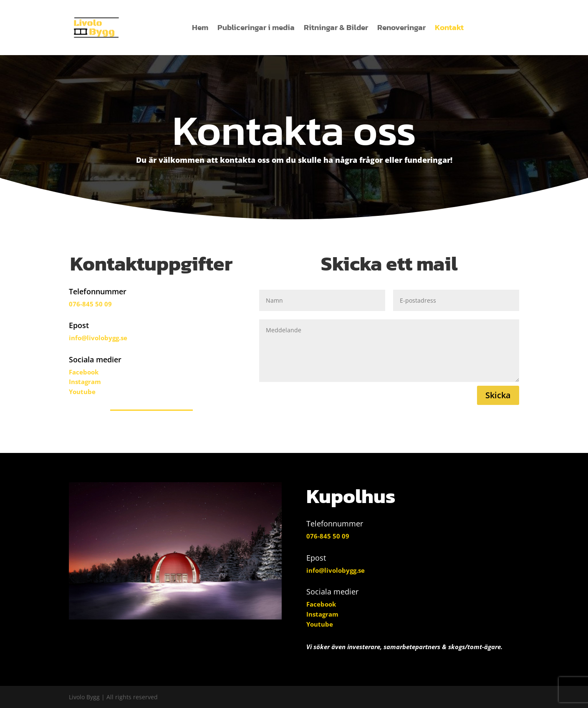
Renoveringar (401, 27)
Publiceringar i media (256, 27)
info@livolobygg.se (98, 338)
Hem (200, 27)
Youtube (82, 392)
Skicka (498, 395)
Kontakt (449, 27)
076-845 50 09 (90, 304)
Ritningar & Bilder (336, 27)
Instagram (85, 382)
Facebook (84, 372)
